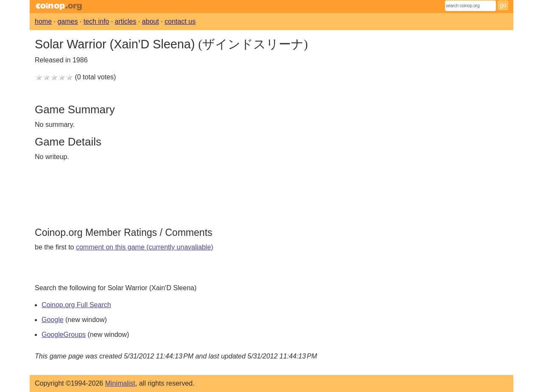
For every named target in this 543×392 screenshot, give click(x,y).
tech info (96, 21)
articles (126, 21)
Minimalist (120, 383)
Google (53, 320)
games (67, 21)
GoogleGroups (64, 335)
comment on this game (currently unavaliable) (145, 247)
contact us (180, 21)
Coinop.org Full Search (76, 305)
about (151, 21)
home (43, 21)
